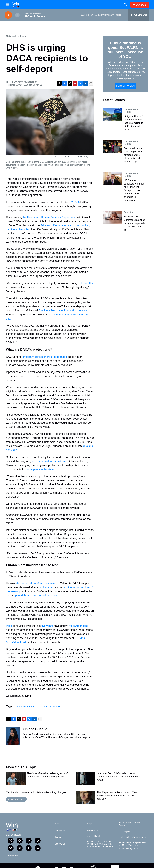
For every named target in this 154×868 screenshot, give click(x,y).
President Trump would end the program (63, 311)
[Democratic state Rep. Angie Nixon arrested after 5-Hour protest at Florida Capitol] (113, 147)
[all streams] (139, 15)
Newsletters (92, 830)
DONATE (141, 5)
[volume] (17, 15)
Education (129, 212)
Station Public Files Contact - (132, 837)
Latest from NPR (52, 706)
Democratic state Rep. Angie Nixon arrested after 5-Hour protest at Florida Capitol (133, 155)
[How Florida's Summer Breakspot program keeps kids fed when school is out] (113, 218)
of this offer (86, 283)
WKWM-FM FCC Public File (100, 847)
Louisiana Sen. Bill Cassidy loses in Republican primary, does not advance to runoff (119, 777)
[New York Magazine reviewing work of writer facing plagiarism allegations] (16, 778)
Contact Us (60, 830)
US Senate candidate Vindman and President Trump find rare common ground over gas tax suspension (134, 190)
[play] (8, 15)
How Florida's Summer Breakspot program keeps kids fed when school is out (134, 223)
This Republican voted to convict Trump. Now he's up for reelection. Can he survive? (118, 796)
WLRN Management (128, 848)
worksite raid (47, 587)
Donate (58, 837)
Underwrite (60, 844)
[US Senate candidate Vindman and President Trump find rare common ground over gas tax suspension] (113, 179)
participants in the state (40, 469)
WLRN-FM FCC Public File (99, 844)
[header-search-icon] (125, 5)
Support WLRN (125, 86)
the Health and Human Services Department (49, 217)
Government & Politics (131, 111)
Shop (89, 824)
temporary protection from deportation (44, 357)
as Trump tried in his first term (49, 461)
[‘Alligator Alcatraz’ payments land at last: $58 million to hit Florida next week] (113, 115)
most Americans (79, 626)
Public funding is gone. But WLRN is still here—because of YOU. (125, 50)
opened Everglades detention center (35, 596)
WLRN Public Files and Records (129, 824)
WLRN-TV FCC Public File (99, 842)
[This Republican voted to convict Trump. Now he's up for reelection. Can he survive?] (86, 797)
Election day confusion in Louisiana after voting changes (36, 792)
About (57, 824)
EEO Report (124, 831)
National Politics (16, 36)
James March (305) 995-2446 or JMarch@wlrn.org (132, 844)
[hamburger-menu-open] (7, 5)
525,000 (75, 202)
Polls (9, 626)
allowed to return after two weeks (36, 583)
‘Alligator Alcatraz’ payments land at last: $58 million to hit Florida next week (134, 123)
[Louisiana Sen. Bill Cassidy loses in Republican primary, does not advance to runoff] (86, 778)
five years (47, 626)
